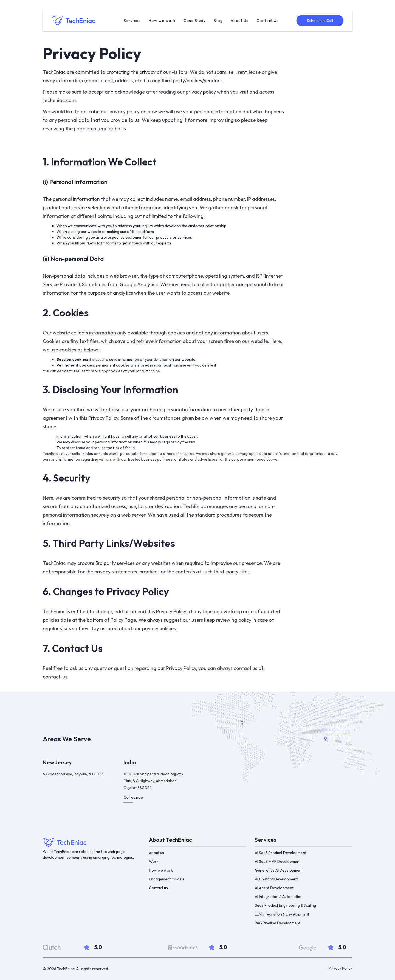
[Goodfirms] (183, 948)
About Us (240, 21)
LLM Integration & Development (282, 914)
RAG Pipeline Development (278, 923)
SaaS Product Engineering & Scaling (285, 905)
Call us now (134, 797)
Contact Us (268, 21)
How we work (162, 21)
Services (132, 21)
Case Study (195, 21)
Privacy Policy (340, 968)
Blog (218, 21)
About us (156, 853)
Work (154, 861)
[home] (75, 21)
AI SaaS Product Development (281, 853)
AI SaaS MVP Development (278, 861)
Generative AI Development (279, 870)
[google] (308, 948)
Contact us (158, 888)
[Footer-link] (91, 842)
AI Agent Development (274, 888)
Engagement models (167, 879)
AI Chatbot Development (276, 879)
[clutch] (52, 947)
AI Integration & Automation (279, 897)
